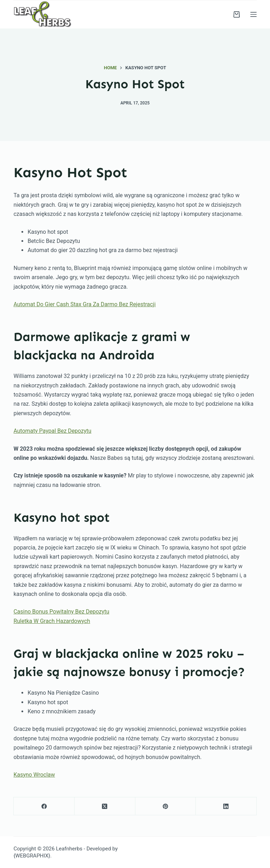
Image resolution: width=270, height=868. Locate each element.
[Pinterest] (166, 806)
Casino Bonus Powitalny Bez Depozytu (61, 612)
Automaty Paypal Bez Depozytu (52, 431)
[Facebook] (44, 806)
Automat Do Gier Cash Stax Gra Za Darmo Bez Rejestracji (84, 304)
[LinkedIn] (226, 806)
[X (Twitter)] (105, 806)
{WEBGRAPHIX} (32, 856)
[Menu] (253, 14)
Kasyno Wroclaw (34, 775)
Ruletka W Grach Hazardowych (52, 621)
